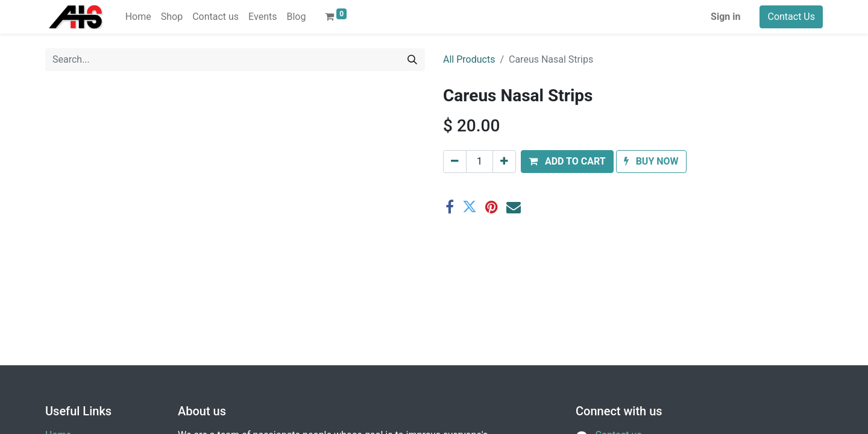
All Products (469, 59)
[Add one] (504, 162)
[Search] (412, 60)
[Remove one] (455, 162)
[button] (567, 162)
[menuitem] (138, 17)
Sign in (725, 17)
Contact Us (791, 17)
